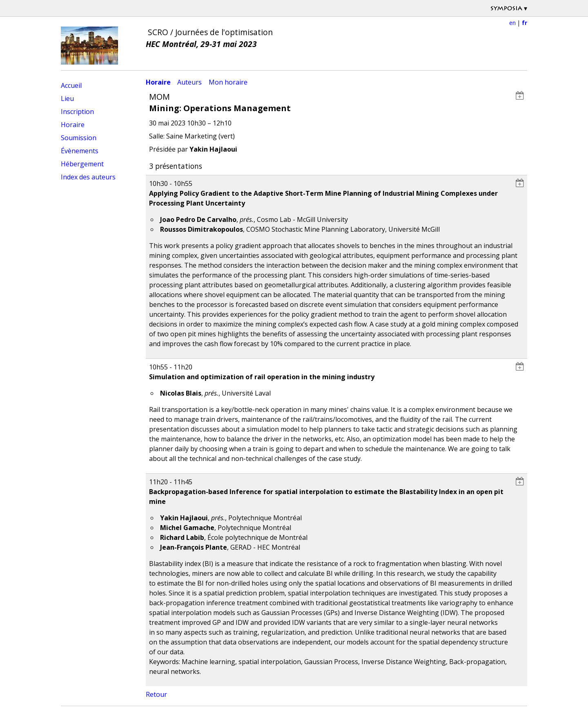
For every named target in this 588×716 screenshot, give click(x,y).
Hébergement (82, 164)
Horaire (73, 125)
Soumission (79, 138)
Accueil (71, 85)
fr (525, 23)
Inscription (77, 112)
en (512, 23)
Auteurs (189, 82)
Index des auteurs (88, 177)
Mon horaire (228, 82)
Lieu (67, 98)
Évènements (80, 151)
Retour (156, 694)
